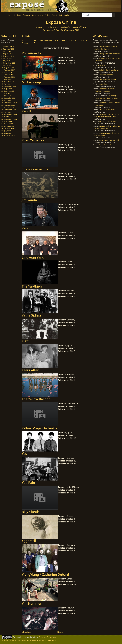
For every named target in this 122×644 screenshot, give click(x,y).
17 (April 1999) (7, 84)
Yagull (26, 111)
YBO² (26, 341)
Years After (30, 370)
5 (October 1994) (8, 56)
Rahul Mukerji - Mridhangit (109, 70)
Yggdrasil (29, 541)
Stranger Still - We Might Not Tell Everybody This (107, 127)
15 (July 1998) (6, 79)
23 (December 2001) (9, 98)
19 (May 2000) (7, 89)
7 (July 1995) (6, 61)
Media (40, 15)
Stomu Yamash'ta (35, 169)
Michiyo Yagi (31, 82)
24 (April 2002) (7, 100)
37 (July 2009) (6, 131)
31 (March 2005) (7, 117)
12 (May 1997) (7, 72)
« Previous (26, 632)
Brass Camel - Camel (107, 145)
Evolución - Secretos (106, 75)
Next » (84, 40)
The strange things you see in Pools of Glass (106, 97)
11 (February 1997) (8, 70)
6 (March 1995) (7, 58)
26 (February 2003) (8, 105)
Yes (24, 454)
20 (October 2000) (8, 91)
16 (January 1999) (8, 82)
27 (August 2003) (8, 107)
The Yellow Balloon (36, 399)
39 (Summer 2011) (8, 135)
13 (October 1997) (8, 75)
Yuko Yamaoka (33, 140)
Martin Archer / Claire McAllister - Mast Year (104, 90)
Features (26, 15)
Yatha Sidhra (31, 315)
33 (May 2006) (7, 121)
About (54, 15)
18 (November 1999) (9, 86)
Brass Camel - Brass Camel (109, 140)
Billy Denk (101, 65)
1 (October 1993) (8, 47)
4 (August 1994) (7, 54)
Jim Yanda (29, 200)
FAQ (60, 15)
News (34, 15)
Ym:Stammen (32, 603)
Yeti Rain (28, 483)
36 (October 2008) (8, 128)
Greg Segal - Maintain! (107, 110)
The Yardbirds (32, 286)
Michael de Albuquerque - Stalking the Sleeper (106, 48)
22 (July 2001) (6, 96)
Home (10, 15)
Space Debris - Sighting (108, 79)
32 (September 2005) (9, 119)
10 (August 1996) (8, 68)
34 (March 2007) (7, 124)
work (19, 637)
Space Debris (102, 84)
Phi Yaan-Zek (32, 53)
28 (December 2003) (9, 110)
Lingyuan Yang (33, 257)
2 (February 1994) (8, 49)
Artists (47, 15)
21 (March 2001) (7, 93)
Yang (26, 228)
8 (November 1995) (8, 63)
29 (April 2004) (7, 112)
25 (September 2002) (9, 103)
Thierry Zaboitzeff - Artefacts (109, 54)
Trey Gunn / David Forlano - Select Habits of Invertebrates (107, 116)
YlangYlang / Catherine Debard (45, 574)
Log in (66, 15)
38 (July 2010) (6, 133)
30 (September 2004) (9, 114)
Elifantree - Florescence (108, 121)
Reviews (18, 15)
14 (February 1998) (8, 77)
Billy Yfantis (31, 512)
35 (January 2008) (8, 126)
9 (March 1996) (7, 65)
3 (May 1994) (6, 51)
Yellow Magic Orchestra (40, 428)
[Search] (97, 15)
